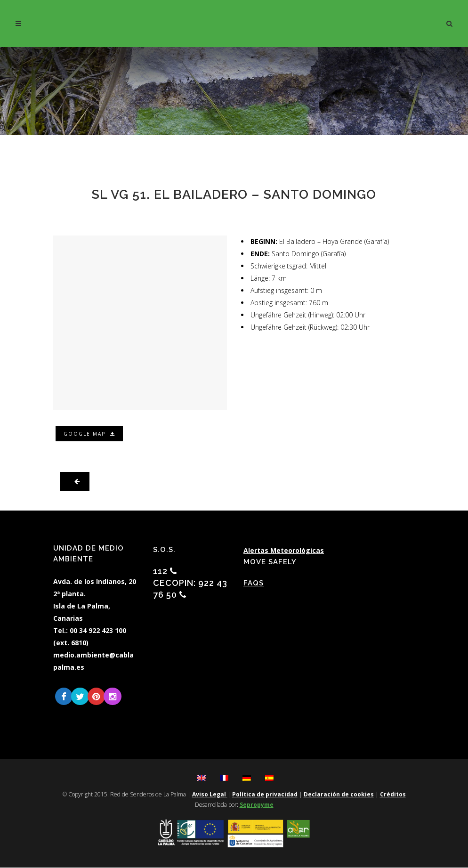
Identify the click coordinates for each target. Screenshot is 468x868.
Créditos (393, 795)
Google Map (90, 434)
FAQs (254, 583)
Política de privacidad (265, 795)
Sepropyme (257, 805)
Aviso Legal (210, 795)
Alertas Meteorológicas (284, 550)
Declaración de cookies (339, 795)
